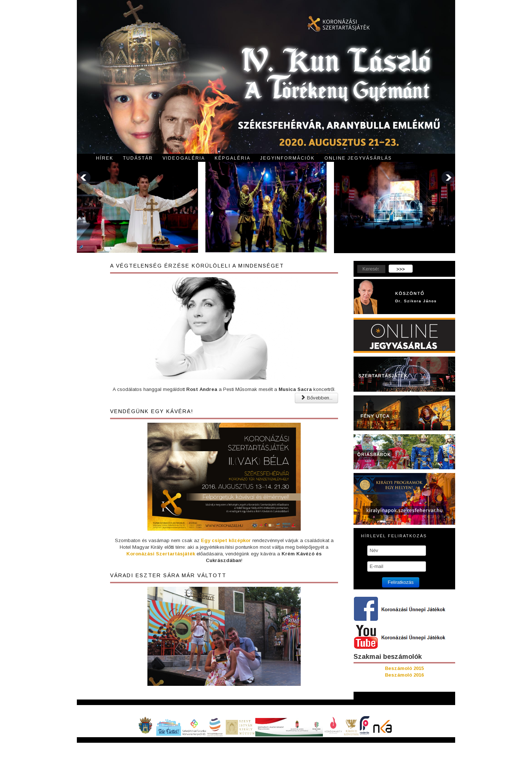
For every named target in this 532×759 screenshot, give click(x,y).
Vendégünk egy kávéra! (152, 411)
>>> (401, 269)
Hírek (105, 158)
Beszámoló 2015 (404, 668)
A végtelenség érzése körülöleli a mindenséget (197, 266)
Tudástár (138, 158)
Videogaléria (184, 158)
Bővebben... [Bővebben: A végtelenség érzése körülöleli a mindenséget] (316, 398)
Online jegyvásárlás (358, 158)
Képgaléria (233, 158)
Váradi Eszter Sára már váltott (168, 575)
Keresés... (354, 265)
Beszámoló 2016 (404, 675)
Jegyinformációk (287, 158)
